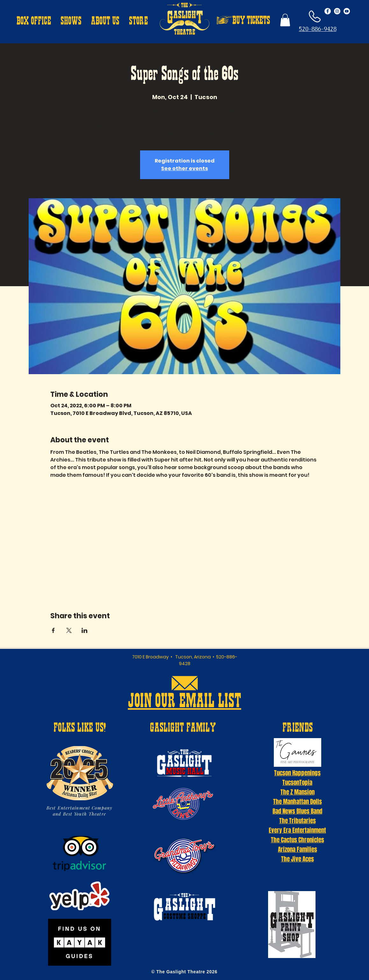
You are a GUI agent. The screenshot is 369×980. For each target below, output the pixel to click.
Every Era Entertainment (297, 830)
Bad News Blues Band (297, 811)
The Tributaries (298, 821)
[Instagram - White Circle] (337, 11)
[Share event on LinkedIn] (85, 630)
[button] (34, 22)
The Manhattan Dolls (298, 802)
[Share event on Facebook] (53, 630)
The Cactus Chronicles (298, 840)
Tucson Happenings (297, 773)
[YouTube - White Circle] (347, 11)
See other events (184, 168)
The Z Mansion (298, 792)
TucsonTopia (297, 782)
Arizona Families (298, 849)
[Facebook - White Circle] (328, 11)
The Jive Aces (298, 859)
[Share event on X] (69, 630)
